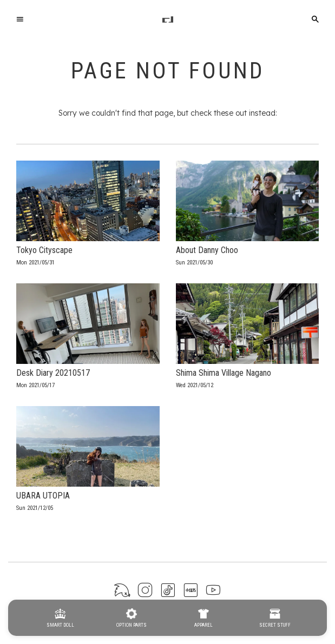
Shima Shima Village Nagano (224, 373)
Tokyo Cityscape (44, 250)
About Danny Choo (207, 250)
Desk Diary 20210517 (53, 373)
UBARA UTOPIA (43, 496)
